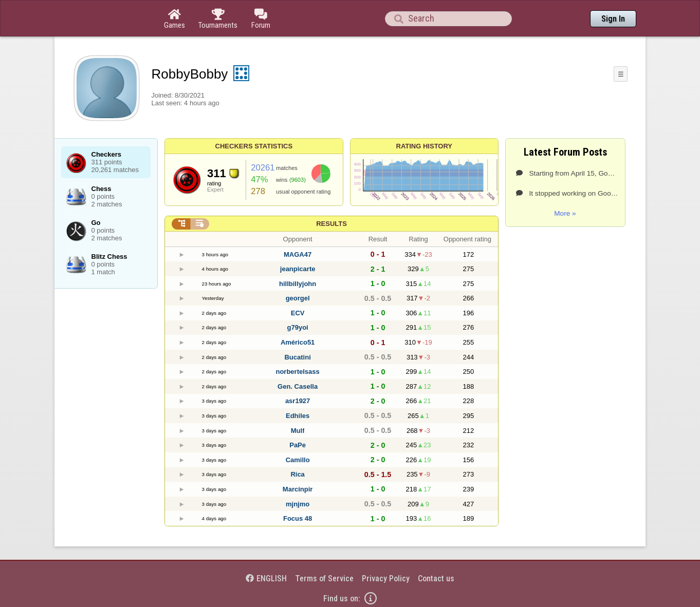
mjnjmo (298, 504)
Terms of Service (324, 578)
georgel (298, 298)
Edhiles (298, 416)
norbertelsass (297, 372)
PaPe (298, 445)
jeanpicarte (298, 269)
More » (565, 213)
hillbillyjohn (298, 284)
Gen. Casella (298, 386)
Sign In (613, 19)
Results (331, 224)
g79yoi (298, 327)
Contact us (436, 578)
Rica (297, 474)
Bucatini (297, 357)
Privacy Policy (386, 578)
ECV (298, 313)
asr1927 (298, 401)
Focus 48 (298, 518)
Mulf (298, 431)
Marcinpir (298, 489)
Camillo (298, 460)
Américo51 (298, 342)
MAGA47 (298, 254)
